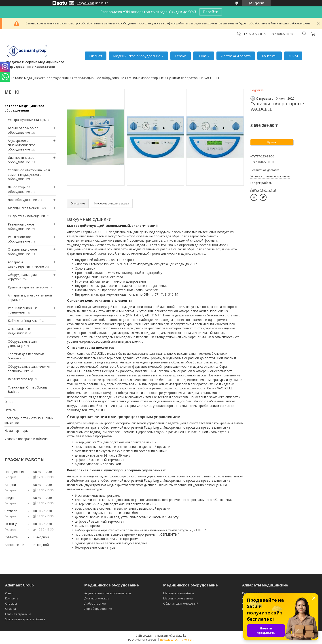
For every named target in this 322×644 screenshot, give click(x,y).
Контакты (270, 56)
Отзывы (11, 410)
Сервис (181, 56)
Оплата (11, 609)
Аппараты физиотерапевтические (26, 264)
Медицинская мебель (24, 208)
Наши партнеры (16, 430)
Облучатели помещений (26, 216)
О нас (202, 56)
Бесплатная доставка (265, 170)
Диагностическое (97, 598)
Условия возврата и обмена (26, 439)
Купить (272, 142)
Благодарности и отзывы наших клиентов (29, 420)
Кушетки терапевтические (28, 287)
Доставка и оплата (236, 56)
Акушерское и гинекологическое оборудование (22, 145)
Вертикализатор (20, 379)
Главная (96, 56)
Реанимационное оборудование (21, 226)
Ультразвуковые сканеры (27, 120)
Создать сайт (85, 3)
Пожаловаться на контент (177, 640)
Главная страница (18, 614)
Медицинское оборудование (137, 56)
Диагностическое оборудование (21, 160)
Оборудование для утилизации (22, 344)
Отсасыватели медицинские (19, 331)
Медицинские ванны (178, 598)
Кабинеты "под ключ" (24, 321)
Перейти (211, 12)
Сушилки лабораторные (145, 78)
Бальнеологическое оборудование (23, 130)
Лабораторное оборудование (19, 189)
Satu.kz (181, 635)
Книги (293, 56)
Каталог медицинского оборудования (40, 78)
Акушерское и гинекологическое (108, 593)
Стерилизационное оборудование (98, 78)
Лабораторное (95, 603)
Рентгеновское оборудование (19, 239)
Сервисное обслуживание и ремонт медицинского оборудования (29, 174)
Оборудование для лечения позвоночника (29, 369)
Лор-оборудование (22, 200)
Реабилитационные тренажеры (23, 310)
